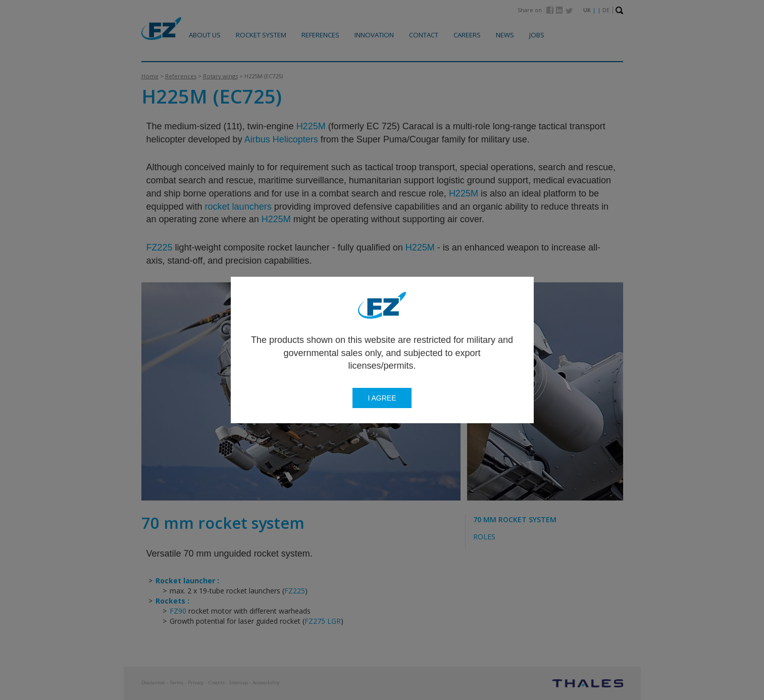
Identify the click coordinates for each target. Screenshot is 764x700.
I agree (382, 398)
